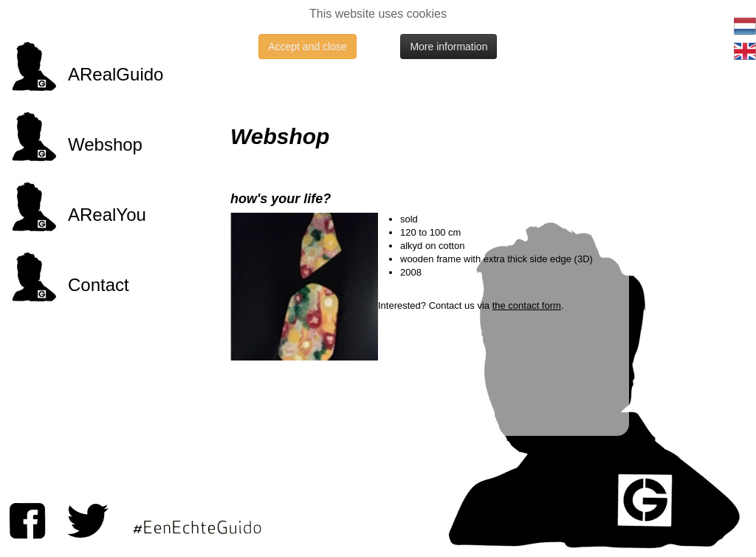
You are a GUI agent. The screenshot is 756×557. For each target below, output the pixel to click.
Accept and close (307, 47)
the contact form (527, 305)
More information (449, 47)
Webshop (105, 144)
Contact (99, 285)
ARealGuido (116, 74)
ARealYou (107, 215)
